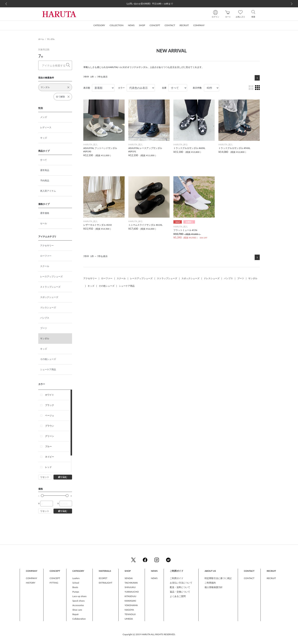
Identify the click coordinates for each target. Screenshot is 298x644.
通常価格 (45, 213)
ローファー (46, 256)
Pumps (76, 592)
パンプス (45, 318)
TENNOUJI (130, 614)
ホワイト (50, 395)
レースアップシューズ (51, 276)
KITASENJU (130, 596)
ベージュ (50, 415)
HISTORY (31, 583)
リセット (45, 477)
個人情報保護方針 (214, 587)
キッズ (44, 138)
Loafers (76, 578)
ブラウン (50, 426)
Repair (76, 614)
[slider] (42, 496)
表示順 (87, 88)
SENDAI (129, 578)
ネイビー (50, 457)
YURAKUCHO (132, 592)
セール (44, 223)
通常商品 (45, 170)
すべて (44, 160)
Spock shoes (79, 601)
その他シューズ (48, 359)
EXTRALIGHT (105, 583)
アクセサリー (47, 245)
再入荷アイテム (48, 191)
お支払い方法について (181, 583)
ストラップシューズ (50, 287)
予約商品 (45, 181)
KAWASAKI (130, 601)
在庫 (164, 88)
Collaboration (79, 619)
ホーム (41, 39)
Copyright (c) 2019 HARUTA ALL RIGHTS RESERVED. (149, 634)
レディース (46, 127)
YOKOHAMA (131, 605)
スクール (45, 266)
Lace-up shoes (79, 596)
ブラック (50, 405)
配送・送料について (180, 587)
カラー (121, 88)
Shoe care (77, 610)
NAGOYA (129, 610)
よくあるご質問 (178, 596)
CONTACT (249, 578)
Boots (75, 587)
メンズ (44, 117)
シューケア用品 (48, 369)
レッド (48, 467)
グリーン (50, 436)
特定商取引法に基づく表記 (218, 578)
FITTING (54, 583)
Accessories (78, 605)
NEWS (154, 578)
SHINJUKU (130, 587)
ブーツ (44, 328)
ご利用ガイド (177, 578)
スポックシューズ (49, 297)
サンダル (51, 39)
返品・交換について (180, 592)
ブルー (48, 446)
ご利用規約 (210, 583)
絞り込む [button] (63, 477)
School (76, 583)
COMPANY (32, 578)
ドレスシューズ (48, 307)
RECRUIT (271, 578)
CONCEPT (55, 578)
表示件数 (197, 88)
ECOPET (103, 578)
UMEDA (129, 619)
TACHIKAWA (131, 583)
